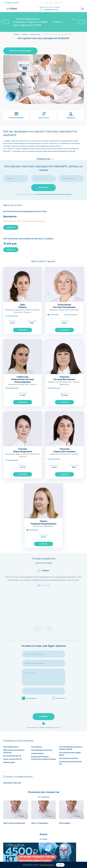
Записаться (11, 227)
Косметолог (18, 312)
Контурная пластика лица (69, 758)
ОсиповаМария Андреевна (23, 450)
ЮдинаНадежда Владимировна (43, 522)
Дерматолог (20, 310)
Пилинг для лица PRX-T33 (13, 759)
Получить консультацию (20, 51)
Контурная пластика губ (12, 756)
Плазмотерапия (9, 762)
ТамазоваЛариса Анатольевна (64, 450)
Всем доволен (31, 698)
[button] (22, 3)
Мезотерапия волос (11, 747)
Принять (60, 865)
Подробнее (23, 330)
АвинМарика (23, 306)
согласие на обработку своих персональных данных (54, 194)
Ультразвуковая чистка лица (42, 750)
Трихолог (28, 312)
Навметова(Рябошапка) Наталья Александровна (23, 379)
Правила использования (47, 865)
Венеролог (10, 310)
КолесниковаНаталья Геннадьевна (64, 306)
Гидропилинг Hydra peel (12, 783)
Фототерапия (36, 747)
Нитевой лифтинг (38, 753)
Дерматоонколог (33, 310)
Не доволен (61, 698)
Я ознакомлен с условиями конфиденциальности (44, 727)
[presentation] (38, 707)
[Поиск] (47, 3)
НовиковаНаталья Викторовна (64, 378)
